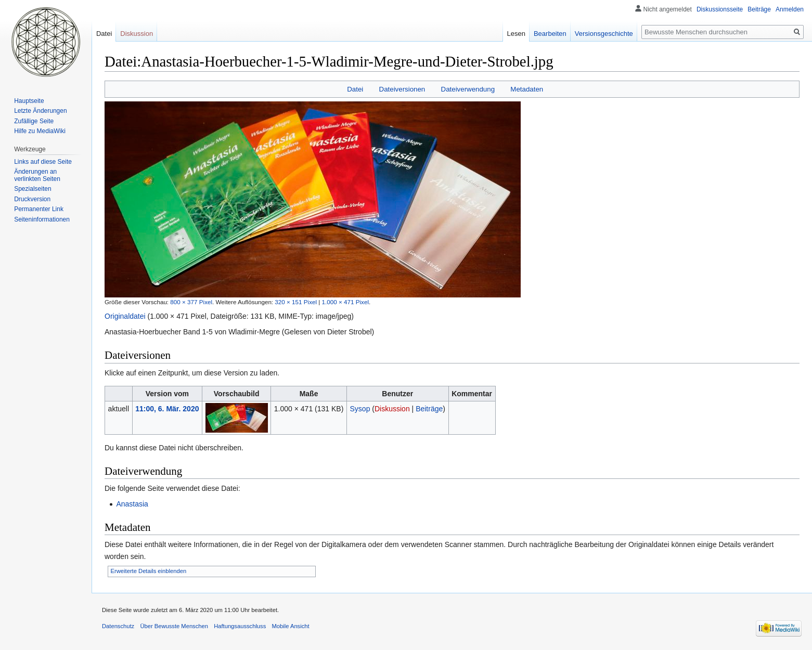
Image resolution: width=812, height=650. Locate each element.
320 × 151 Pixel (296, 302)
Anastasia (132, 504)
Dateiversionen (402, 89)
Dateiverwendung (468, 89)
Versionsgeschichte (604, 34)
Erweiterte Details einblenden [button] (149, 571)
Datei (355, 89)
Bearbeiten (550, 34)
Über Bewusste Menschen (174, 626)
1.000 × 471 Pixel (345, 302)
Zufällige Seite (34, 121)
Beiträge (429, 409)
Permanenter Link (39, 209)
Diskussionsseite (720, 9)
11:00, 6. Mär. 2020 (167, 409)
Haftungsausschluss (240, 626)
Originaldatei (125, 316)
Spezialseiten (33, 189)
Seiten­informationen (42, 219)
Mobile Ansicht (290, 626)
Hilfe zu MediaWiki (40, 131)
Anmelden (790, 9)
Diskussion (392, 409)
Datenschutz (118, 626)
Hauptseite (29, 101)
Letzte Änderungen (40, 111)
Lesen (516, 34)
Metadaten (527, 89)
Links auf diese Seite (43, 162)
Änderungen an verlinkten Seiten (37, 175)
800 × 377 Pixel (191, 302)
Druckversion (32, 199)
